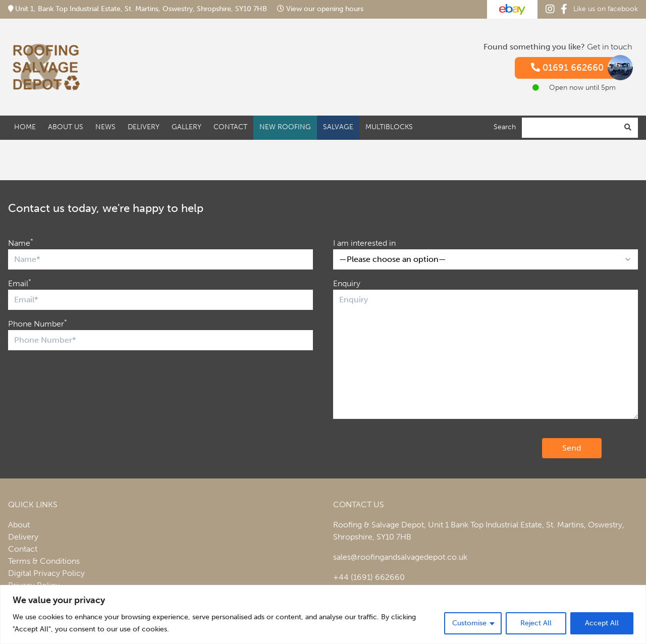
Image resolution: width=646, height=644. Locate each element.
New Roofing (285, 127)
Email (20, 283)
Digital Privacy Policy (46, 573)
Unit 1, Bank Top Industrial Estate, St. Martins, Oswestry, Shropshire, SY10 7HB (139, 9)
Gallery (186, 127)
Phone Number (38, 323)
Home (25, 127)
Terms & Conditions (44, 561)
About (19, 525)
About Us (66, 127)
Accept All (602, 623)
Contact (230, 127)
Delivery (144, 127)
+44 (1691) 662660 (369, 577)
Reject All (536, 623)
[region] (323, 614)
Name (21, 243)
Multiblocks (389, 127)
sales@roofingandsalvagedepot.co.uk (400, 557)
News (105, 127)
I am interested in (364, 243)
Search (505, 127)
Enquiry (347, 283)
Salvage (338, 127)
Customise (469, 623)
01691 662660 (577, 68)
